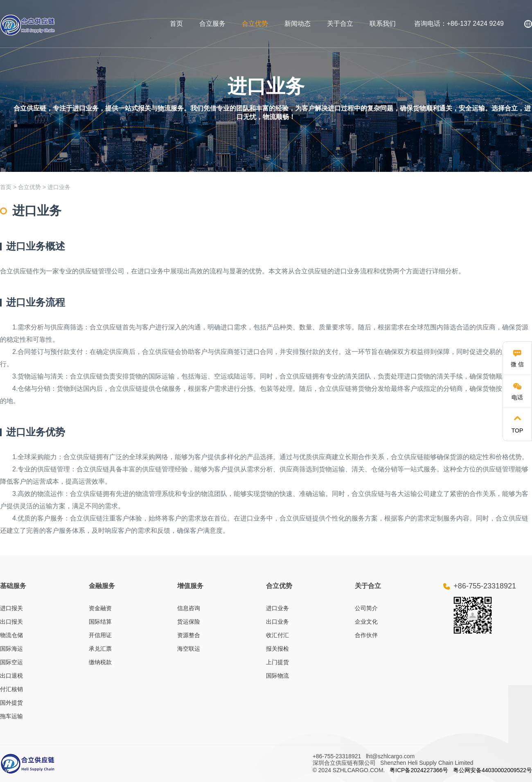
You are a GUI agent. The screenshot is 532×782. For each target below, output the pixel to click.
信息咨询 (189, 608)
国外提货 (11, 703)
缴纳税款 (100, 662)
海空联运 (189, 649)
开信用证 (100, 635)
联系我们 (383, 24)
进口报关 (11, 608)
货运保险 (189, 622)
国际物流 (277, 676)
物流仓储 (11, 635)
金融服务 (102, 586)
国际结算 (100, 622)
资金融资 (100, 608)
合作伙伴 (366, 635)
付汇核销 (11, 689)
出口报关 (11, 622)
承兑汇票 (100, 649)
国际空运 (11, 662)
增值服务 (190, 586)
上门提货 (277, 662)
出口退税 (11, 676)
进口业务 (59, 187)
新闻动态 (298, 24)
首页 (176, 24)
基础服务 (13, 586)
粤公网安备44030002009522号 (493, 770)
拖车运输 (11, 716)
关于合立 (340, 24)
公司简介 (366, 608)
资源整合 (189, 635)
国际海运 (11, 649)
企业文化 (366, 622)
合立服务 (212, 24)
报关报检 (277, 649)
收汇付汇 (277, 635)
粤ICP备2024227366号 (419, 770)
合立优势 (255, 24)
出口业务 (277, 622)
